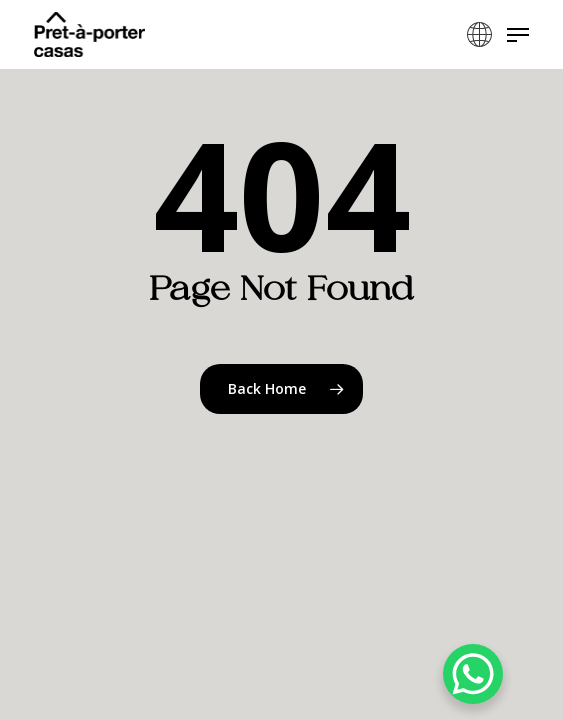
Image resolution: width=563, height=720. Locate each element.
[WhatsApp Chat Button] (473, 674)
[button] (518, 35)
